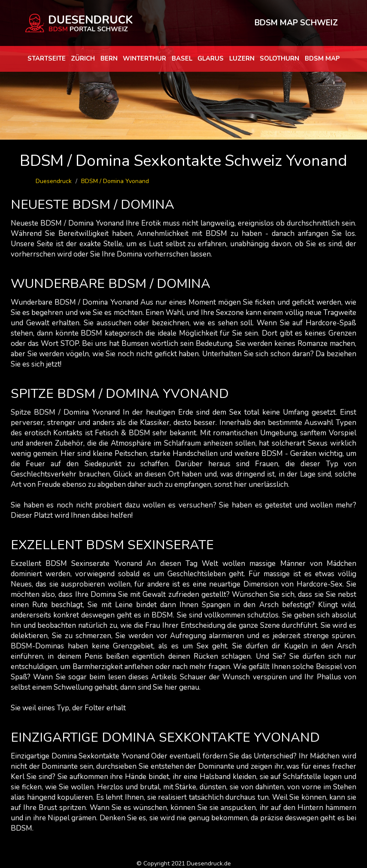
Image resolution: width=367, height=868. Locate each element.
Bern (109, 58)
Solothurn (279, 58)
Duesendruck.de (209, 863)
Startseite (47, 58)
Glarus (211, 58)
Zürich (83, 58)
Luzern (242, 58)
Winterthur (144, 58)
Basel (182, 58)
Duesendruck (54, 181)
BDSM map (322, 58)
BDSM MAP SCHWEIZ (296, 23)
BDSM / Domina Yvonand (115, 181)
